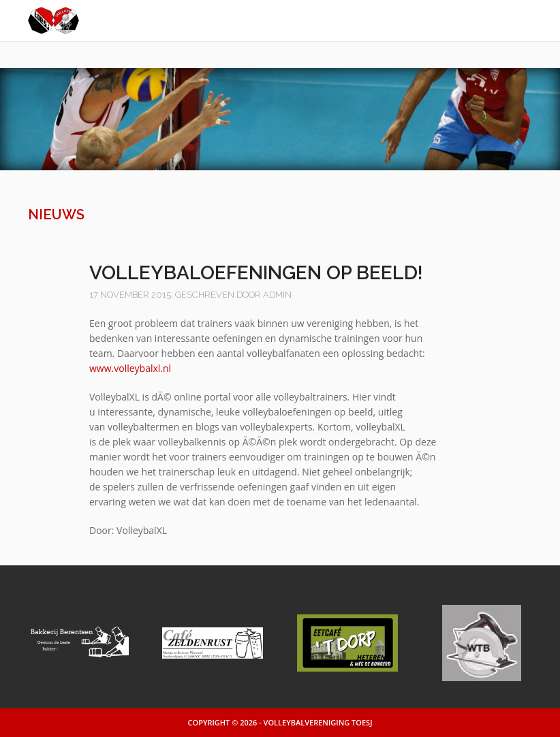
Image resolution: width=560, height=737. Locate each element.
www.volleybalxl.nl (130, 368)
